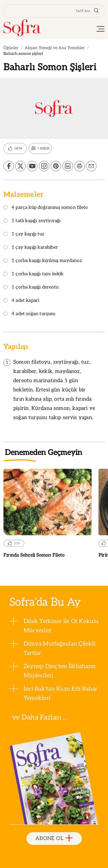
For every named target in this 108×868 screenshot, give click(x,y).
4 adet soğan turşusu (30, 314)
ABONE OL (54, 838)
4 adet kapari (21, 301)
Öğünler (11, 48)
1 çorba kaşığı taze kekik (34, 274)
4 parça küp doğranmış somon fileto (46, 208)
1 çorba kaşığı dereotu (31, 288)
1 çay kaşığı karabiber (31, 248)
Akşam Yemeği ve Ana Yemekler (55, 48)
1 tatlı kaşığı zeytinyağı (32, 221)
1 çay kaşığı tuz (24, 234)
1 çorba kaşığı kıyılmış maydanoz (43, 261)
